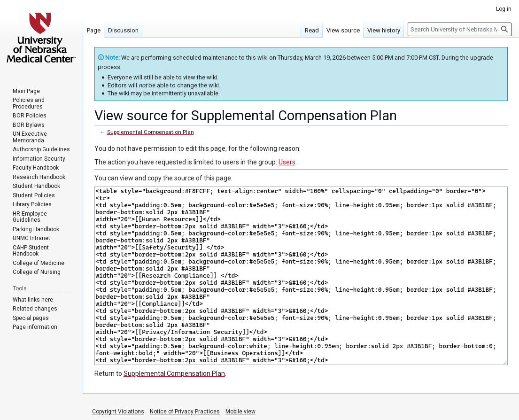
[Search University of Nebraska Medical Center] (460, 29)
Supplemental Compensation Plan (151, 132)
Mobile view (240, 412)
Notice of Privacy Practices (185, 412)
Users (287, 162)
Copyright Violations (118, 412)
